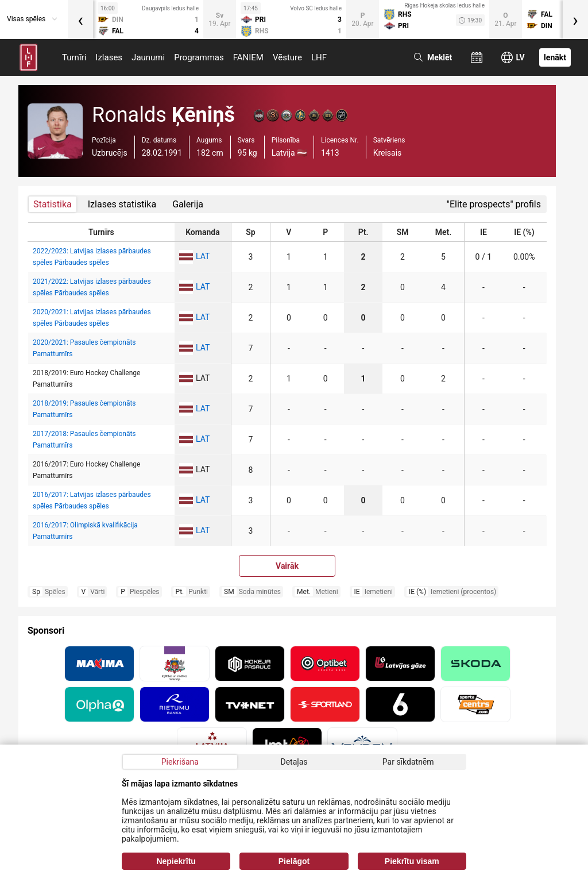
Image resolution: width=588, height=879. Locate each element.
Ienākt (555, 57)
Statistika (53, 204)
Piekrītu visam (412, 861)
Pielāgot (294, 861)
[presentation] (80, 20)
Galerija (188, 204)
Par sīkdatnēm (408, 762)
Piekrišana (180, 762)
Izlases (109, 57)
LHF (319, 57)
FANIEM (248, 57)
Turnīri (74, 57)
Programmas (199, 57)
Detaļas (294, 762)
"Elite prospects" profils (494, 204)
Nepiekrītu (176, 861)
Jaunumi (148, 57)
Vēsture (287, 57)
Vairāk (287, 566)
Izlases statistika (122, 204)
